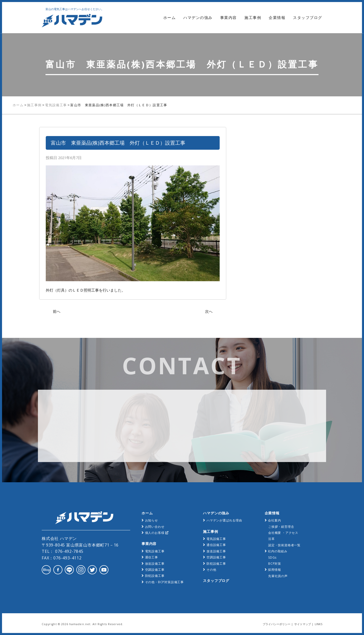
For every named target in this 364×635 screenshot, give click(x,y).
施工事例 (253, 18)
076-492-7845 (69, 551)
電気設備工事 (155, 551)
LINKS (318, 624)
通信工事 (152, 557)
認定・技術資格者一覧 (284, 545)
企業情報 (277, 18)
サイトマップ (303, 624)
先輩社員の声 (278, 576)
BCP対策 (275, 564)
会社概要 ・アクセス (283, 533)
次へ (209, 311)
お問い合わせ (155, 527)
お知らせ (152, 520)
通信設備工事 (216, 545)
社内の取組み (278, 551)
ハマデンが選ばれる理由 (224, 520)
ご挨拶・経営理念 (281, 527)
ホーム (170, 18)
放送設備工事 (155, 564)
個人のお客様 (157, 533)
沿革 (271, 539)
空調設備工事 (155, 570)
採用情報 (274, 570)
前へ (57, 311)
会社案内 (274, 520)
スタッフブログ (308, 18)
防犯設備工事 (155, 576)
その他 (211, 570)
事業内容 (229, 18)
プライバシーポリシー (277, 624)
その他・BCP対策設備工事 (164, 582)
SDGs (272, 557)
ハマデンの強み (198, 18)
